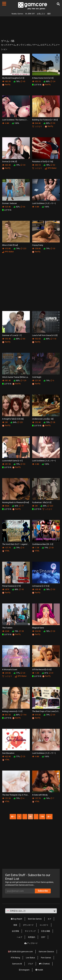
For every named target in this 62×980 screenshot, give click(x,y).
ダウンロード (28, 925)
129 (23, 381)
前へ (13, 817)
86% (17, 715)
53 (23, 464)
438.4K (36, 589)
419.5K (36, 715)
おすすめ (37, 85)
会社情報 (15, 931)
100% (15, 123)
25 (23, 757)
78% (17, 81)
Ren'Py (6, 85)
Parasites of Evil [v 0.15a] (43, 162)
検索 (15, 925)
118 (53, 339)
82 (53, 165)
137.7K (6, 548)
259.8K (6, 673)
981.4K (6, 381)
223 (23, 249)
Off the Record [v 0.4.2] (42, 670)
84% (13, 422)
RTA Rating (15, 958)
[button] (31, 911)
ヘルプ (19, 937)
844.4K (36, 123)
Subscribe (43, 891)
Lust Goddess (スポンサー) (44, 203)
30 (53, 249)
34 (23, 165)
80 (23, 339)
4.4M (6, 123)
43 (23, 81)
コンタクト (44, 925)
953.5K (36, 339)
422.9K (6, 757)
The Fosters (7, 628)
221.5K (36, 381)
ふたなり (37, 126)
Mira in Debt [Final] (10, 245)
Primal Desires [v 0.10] (11, 586)
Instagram (24, 970)
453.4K (6, 165)
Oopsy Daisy (38, 245)
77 (21, 506)
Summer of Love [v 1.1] (12, 335)
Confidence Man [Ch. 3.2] (43, 544)
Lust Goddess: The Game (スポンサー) (16, 120)
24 (53, 81)
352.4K (36, 422)
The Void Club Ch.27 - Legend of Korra (16, 544)
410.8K (6, 249)
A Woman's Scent (10, 670)
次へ (49, 817)
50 (53, 589)
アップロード (31, 943)
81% (45, 673)
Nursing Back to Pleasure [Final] (16, 502)
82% (17, 207)
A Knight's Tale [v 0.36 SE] (13, 419)
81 (51, 673)
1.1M (36, 548)
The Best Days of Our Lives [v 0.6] (46, 711)
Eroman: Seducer (9, 203)
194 (23, 715)
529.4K (6, 207)
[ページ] (4, 4)
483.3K (6, 81)
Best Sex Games (35, 919)
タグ (49, 919)
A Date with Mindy (40, 795)
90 (21, 589)
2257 (43, 937)
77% (17, 673)
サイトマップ (30, 931)
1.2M (36, 673)
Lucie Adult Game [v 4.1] (12, 461)
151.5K (6, 798)
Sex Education (8, 753)
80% (47, 81)
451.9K (6, 464)
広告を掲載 (46, 931)
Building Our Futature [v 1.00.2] (45, 120)
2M (5, 422)
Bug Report (16, 919)
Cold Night (37, 377)
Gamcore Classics (46, 952)
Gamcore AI (17, 964)
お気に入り (41, 14)
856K (6, 506)
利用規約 (32, 937)
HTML (6, 551)
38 (53, 422)
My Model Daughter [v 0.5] (13, 78)
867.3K (6, 715)
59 (53, 123)
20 (23, 673)
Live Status (30, 958)
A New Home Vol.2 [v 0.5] (43, 78)
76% (47, 798)
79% (17, 165)
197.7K (36, 798)
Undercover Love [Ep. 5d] (43, 419)
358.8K (36, 249)
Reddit (39, 970)
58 (51, 548)
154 (42, 817)
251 (20, 422)
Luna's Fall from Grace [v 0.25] (45, 335)
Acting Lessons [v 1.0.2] (12, 711)
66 (23, 207)
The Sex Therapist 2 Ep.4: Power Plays (16, 795)
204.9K (36, 631)
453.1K (36, 81)
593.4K (6, 339)
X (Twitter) (44, 964)
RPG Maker (51, 168)
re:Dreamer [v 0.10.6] (41, 586)
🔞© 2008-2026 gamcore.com (20, 952)
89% (43, 506)
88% (15, 589)
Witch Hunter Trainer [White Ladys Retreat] (16, 377)
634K (6, 631)
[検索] (58, 4)
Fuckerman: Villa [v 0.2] (42, 502)
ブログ (30, 964)
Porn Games (46, 958)
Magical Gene (38, 628)
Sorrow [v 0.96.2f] (10, 162)
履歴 (49, 14)
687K (6, 589)
